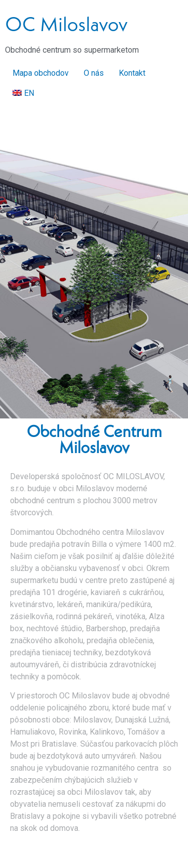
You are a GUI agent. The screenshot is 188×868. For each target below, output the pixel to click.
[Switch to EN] (23, 93)
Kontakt (132, 73)
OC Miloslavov (66, 24)
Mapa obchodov (41, 73)
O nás (94, 73)
